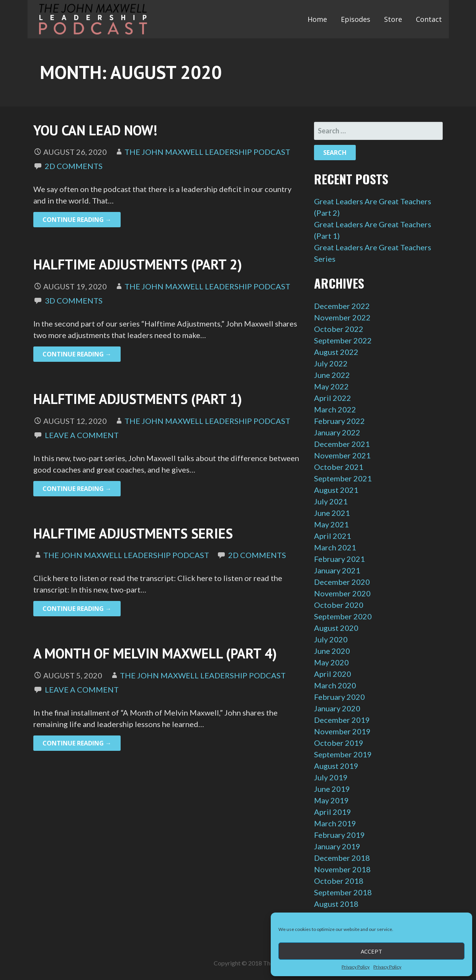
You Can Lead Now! (95, 130)
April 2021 (333, 536)
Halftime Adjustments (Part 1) (138, 399)
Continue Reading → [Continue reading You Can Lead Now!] (77, 220)
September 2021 (343, 478)
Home (317, 19)
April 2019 (333, 812)
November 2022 (342, 317)
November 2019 (342, 731)
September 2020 (343, 616)
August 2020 (336, 628)
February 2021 (339, 559)
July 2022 (331, 363)
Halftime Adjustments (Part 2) (138, 264)
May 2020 (331, 662)
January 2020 (337, 708)
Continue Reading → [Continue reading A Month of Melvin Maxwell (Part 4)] (77, 743)
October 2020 (339, 605)
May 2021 (331, 524)
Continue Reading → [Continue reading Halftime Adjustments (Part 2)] (77, 354)
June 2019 (332, 789)
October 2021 (339, 467)
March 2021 (335, 547)
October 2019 (339, 743)
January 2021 (337, 570)
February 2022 (339, 421)
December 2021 (342, 444)
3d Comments (74, 300)
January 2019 (337, 846)
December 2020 (342, 582)
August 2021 (336, 490)
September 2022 (343, 340)
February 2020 (339, 697)
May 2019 (331, 800)
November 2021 (342, 455)
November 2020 (342, 593)
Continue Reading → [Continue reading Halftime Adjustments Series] (77, 609)
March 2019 (335, 823)
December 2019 (342, 720)
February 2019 (339, 835)
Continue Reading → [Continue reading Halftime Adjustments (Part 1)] (77, 489)
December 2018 (342, 858)
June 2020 (332, 651)
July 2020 (331, 639)
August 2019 (336, 766)
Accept (371, 951)
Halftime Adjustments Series (133, 533)
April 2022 (333, 398)
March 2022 (335, 409)
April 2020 (333, 674)
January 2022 (337, 432)
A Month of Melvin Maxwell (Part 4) (155, 653)
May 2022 (331, 386)
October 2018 (339, 881)
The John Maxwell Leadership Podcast (207, 152)
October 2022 (339, 329)
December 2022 (342, 306)
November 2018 (342, 869)
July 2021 (331, 501)
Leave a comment (82, 435)
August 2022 (336, 352)
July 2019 (331, 777)
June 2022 (332, 375)
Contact (429, 19)
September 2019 (343, 754)
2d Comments (74, 166)
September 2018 (343, 892)
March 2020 (335, 685)
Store (393, 19)
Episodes (356, 19)
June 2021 (332, 513)
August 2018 (336, 904)
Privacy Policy (356, 967)
